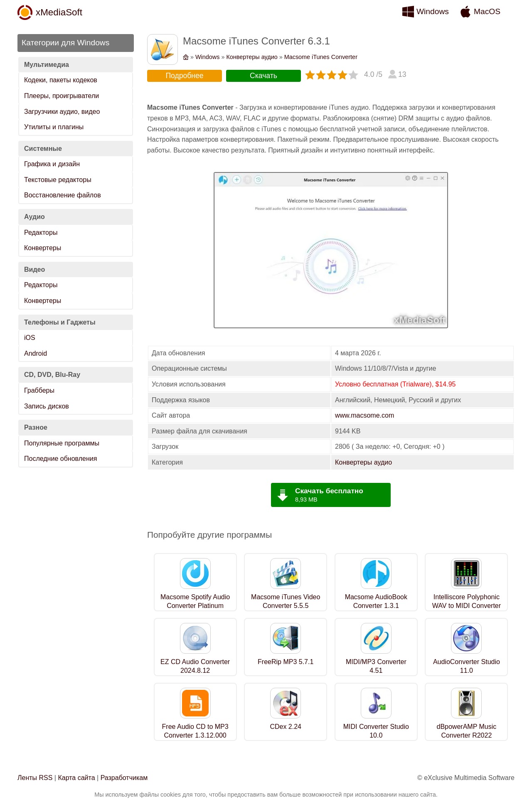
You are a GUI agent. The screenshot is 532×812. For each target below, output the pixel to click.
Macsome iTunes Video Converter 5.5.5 (286, 601)
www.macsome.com (365, 415)
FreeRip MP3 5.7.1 (286, 662)
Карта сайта (76, 778)
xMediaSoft (59, 12)
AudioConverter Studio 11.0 (467, 666)
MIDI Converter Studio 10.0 (376, 731)
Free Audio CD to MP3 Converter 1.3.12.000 (195, 731)
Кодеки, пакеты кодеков (61, 80)
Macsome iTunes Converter (321, 57)
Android (36, 353)
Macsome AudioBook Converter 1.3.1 (376, 601)
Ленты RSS (35, 778)
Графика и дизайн (52, 164)
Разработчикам (124, 778)
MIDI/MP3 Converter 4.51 (376, 666)
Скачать (264, 76)
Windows (433, 11)
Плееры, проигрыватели (62, 96)
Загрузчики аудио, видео (62, 112)
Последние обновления (60, 459)
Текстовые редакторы (58, 180)
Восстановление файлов (63, 195)
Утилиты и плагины (54, 127)
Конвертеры (43, 248)
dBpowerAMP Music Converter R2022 (467, 731)
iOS (30, 338)
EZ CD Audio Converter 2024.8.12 (195, 666)
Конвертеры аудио (252, 57)
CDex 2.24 (286, 727)
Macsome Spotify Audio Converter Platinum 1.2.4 (195, 606)
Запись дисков (47, 406)
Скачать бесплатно (329, 491)
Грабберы (39, 390)
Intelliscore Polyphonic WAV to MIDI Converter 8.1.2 (467, 606)
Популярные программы (62, 443)
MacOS (487, 11)
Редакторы (41, 233)
